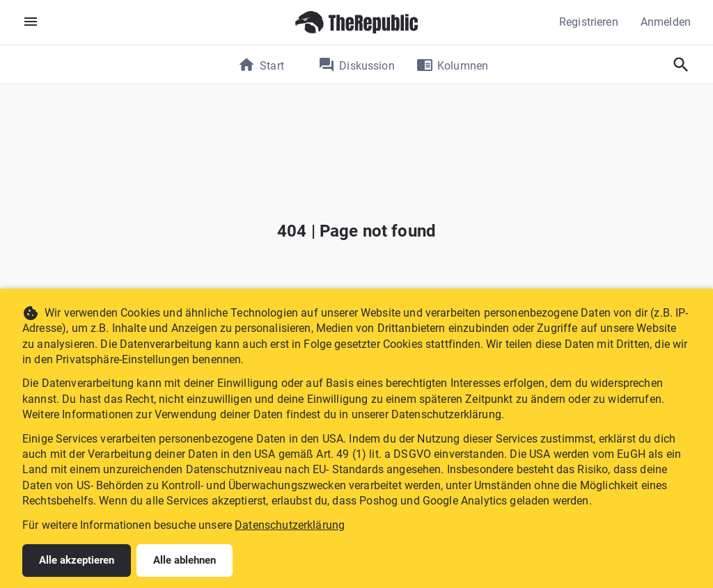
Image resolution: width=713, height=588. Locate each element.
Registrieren (589, 22)
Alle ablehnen (185, 560)
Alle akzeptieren (77, 560)
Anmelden (666, 22)
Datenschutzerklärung (290, 525)
